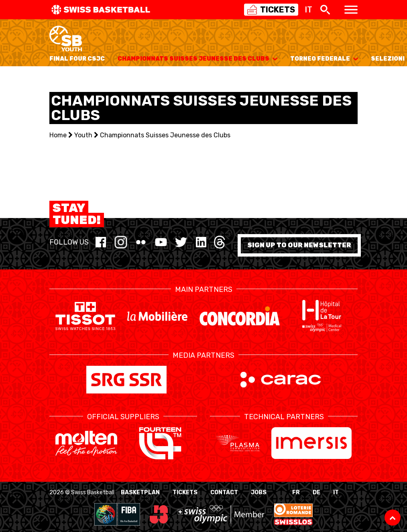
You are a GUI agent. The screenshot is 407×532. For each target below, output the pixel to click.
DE (316, 492)
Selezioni (388, 59)
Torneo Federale (324, 59)
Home (58, 135)
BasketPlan (140, 492)
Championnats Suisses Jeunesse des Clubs (197, 59)
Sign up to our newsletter (299, 245)
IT (336, 492)
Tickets (185, 492)
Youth (83, 135)
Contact (224, 492)
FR (296, 492)
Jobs (259, 492)
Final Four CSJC (77, 59)
